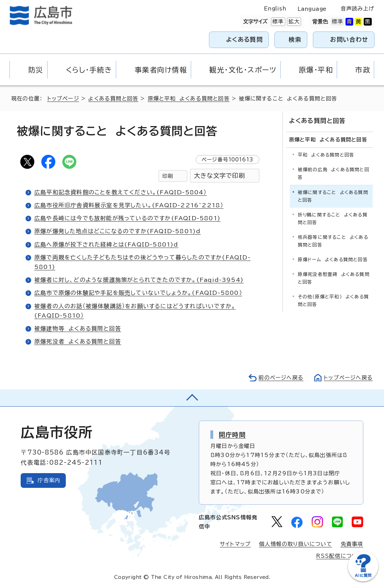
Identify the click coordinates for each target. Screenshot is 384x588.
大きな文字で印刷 (219, 176)
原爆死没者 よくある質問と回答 (78, 341)
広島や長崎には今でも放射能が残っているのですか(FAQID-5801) (127, 218)
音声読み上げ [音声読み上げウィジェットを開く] (358, 9)
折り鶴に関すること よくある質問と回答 (333, 219)
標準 (277, 22)
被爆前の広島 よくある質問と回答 (334, 174)
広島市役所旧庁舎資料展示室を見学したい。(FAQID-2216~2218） (129, 205)
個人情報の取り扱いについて (296, 544)
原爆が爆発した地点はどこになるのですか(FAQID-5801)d (117, 231)
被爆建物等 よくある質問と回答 (78, 328)
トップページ (63, 99)
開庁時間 (232, 435)
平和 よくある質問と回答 (326, 155)
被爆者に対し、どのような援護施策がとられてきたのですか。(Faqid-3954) (139, 280)
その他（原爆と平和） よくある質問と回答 (333, 301)
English (275, 9)
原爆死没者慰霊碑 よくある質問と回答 (334, 278)
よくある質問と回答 (113, 99)
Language (312, 9)
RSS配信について (340, 556)
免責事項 (352, 544)
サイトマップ (235, 544)
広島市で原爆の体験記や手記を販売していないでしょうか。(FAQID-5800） (138, 293)
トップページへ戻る (348, 378)
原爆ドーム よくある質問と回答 (333, 260)
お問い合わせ (349, 39)
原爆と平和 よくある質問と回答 (189, 99)
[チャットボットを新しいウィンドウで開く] (363, 580)
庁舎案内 (49, 480)
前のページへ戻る (281, 378)
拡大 (293, 22)
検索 (295, 39)
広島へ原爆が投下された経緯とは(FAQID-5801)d (106, 244)
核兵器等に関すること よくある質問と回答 (333, 241)
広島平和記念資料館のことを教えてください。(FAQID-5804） (121, 192)
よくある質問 (245, 39)
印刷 (168, 176)
